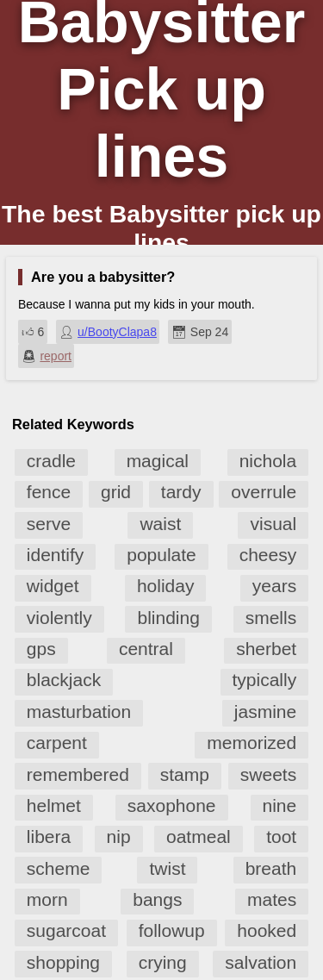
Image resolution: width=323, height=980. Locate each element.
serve (49, 524)
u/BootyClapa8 (117, 332)
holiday (166, 586)
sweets (268, 774)
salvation (261, 962)
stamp (185, 774)
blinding (168, 618)
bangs (157, 899)
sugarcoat (66, 930)
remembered (78, 774)
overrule (264, 492)
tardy (181, 492)
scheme (59, 868)
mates (272, 899)
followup (172, 930)
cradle (51, 461)
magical (158, 461)
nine (280, 805)
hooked (267, 930)
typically (265, 680)
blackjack (64, 680)
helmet (54, 805)
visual (273, 524)
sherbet (266, 649)
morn (47, 899)
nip (119, 836)
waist (160, 524)
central (146, 649)
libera (49, 836)
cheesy (268, 555)
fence (49, 492)
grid (116, 492)
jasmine (265, 712)
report (56, 356)
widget (53, 586)
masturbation (79, 712)
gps (41, 649)
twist (167, 868)
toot (281, 836)
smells (271, 618)
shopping (63, 962)
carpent (57, 743)
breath (271, 868)
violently (59, 618)
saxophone (172, 805)
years (274, 586)
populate (161, 555)
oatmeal (199, 836)
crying (163, 962)
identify (56, 555)
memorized (252, 743)
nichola (268, 461)
